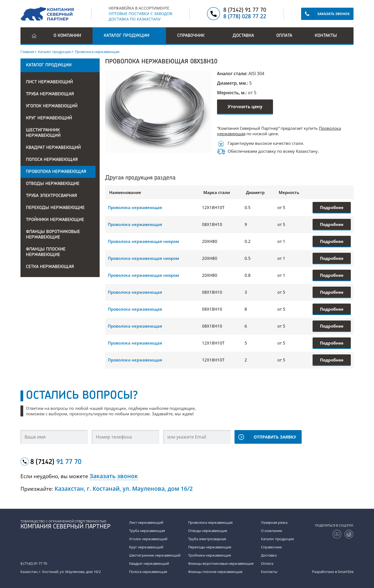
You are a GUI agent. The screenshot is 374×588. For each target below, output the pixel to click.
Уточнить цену (245, 107)
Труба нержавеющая (50, 94)
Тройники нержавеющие (55, 220)
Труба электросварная (51, 196)
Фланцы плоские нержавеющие (46, 252)
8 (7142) (56, 462)
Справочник (271, 547)
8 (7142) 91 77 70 (245, 10)
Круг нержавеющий (49, 118)
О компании (67, 36)
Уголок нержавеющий (52, 106)
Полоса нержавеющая (52, 160)
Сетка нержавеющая (50, 267)
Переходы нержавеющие (55, 208)
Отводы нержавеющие (53, 184)
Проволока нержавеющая (56, 172)
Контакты (326, 36)
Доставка (243, 36)
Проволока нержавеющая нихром (143, 241)
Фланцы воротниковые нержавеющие (53, 235)
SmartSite (346, 572)
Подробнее (332, 207)
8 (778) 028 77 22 (245, 17)
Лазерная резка (274, 522)
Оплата (284, 36)
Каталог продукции (277, 539)
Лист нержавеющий (49, 82)
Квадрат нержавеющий (53, 148)
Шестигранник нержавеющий (43, 133)
